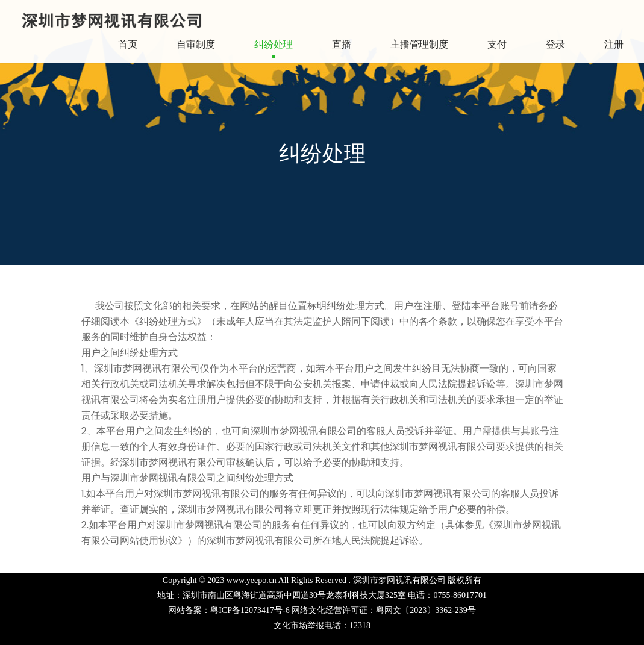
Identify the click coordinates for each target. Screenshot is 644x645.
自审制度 (196, 44)
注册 (614, 44)
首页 (128, 44)
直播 (342, 44)
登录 (555, 44)
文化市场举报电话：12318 (322, 625)
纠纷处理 (274, 44)
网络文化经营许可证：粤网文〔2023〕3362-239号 (384, 610)
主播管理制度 (419, 44)
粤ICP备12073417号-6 (250, 610)
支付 (497, 44)
